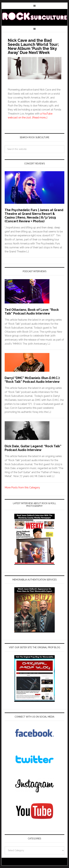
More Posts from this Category (22, 488)
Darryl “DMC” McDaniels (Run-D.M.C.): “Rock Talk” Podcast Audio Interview (32, 380)
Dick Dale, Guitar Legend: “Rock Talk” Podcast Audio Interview (33, 448)
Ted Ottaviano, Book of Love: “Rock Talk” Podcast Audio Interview (32, 312)
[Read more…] (40, 118)
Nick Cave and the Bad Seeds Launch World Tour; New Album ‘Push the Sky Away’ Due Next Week (33, 46)
